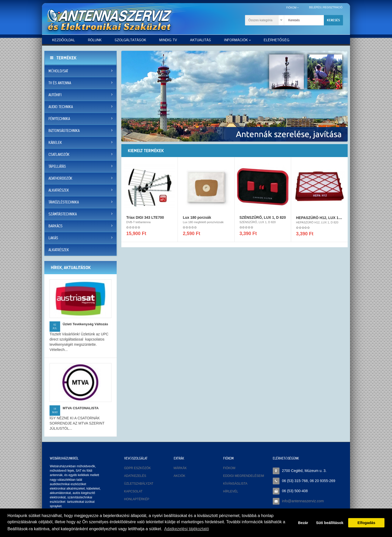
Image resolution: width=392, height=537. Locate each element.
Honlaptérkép (137, 499)
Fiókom (229, 468)
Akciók (180, 476)
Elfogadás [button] (366, 523)
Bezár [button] (303, 523)
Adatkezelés (135, 476)
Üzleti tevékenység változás (85, 324)
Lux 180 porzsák (197, 219)
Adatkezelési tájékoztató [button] (187, 529)
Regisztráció (333, 7)
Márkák (180, 468)
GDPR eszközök (138, 468)
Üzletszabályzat (139, 484)
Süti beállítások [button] (330, 523)
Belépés (315, 7)
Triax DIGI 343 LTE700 (145, 219)
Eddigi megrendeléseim (244, 476)
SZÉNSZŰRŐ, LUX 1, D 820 (263, 219)
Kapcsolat (133, 491)
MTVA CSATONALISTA (81, 408)
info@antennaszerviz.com (303, 501)
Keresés (333, 20)
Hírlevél (231, 491)
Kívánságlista (235, 484)
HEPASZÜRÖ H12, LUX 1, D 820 (323, 219)
